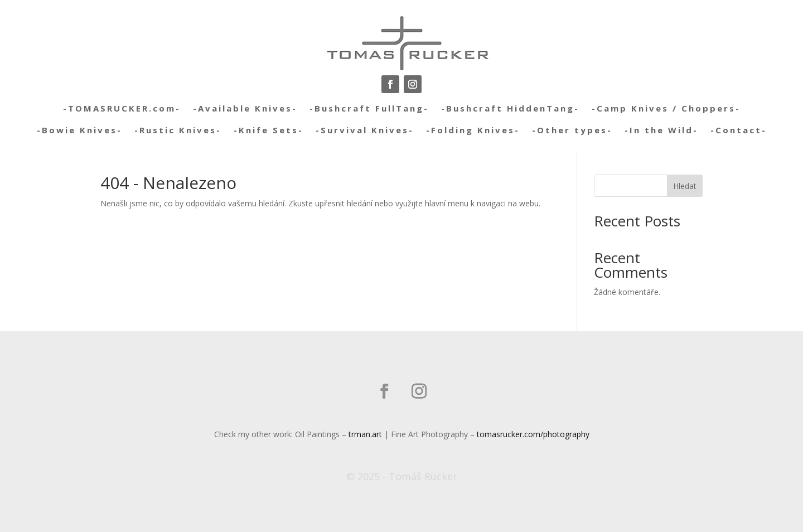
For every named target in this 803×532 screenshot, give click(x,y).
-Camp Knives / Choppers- (666, 108)
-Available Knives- (245, 108)
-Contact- (739, 130)
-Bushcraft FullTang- (369, 108)
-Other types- (572, 130)
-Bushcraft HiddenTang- (510, 108)
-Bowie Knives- (79, 130)
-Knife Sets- (269, 130)
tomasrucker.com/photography (533, 434)
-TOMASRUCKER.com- (122, 108)
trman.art (365, 434)
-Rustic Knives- (178, 130)
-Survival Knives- (365, 130)
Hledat (685, 186)
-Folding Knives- (473, 130)
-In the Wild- (661, 130)
